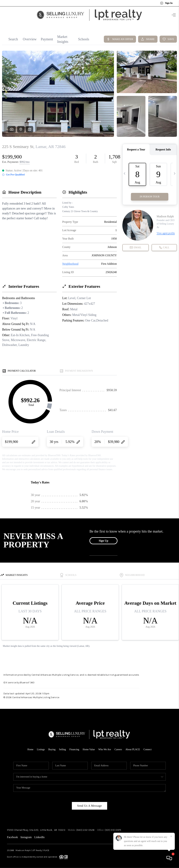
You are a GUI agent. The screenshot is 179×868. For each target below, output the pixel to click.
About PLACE (133, 747)
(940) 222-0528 (85, 828)
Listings (41, 747)
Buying (52, 747)
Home (30, 747)
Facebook (12, 835)
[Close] (171, 836)
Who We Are (105, 747)
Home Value (89, 747)
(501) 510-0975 (113, 828)
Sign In (166, 3)
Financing (74, 747)
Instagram (26, 835)
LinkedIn (39, 835)
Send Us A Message (89, 803)
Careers (118, 747)
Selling (62, 747)
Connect (148, 747)
